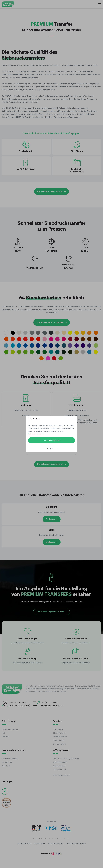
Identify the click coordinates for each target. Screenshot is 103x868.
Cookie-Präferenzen (51, 449)
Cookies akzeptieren (51, 440)
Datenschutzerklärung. (36, 434)
